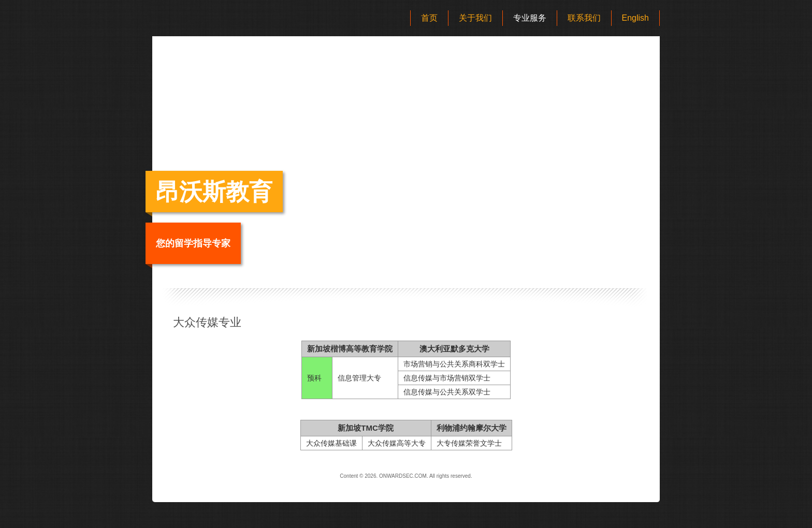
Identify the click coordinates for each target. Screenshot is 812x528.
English (635, 18)
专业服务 (530, 18)
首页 (429, 18)
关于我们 (475, 18)
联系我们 (584, 18)
